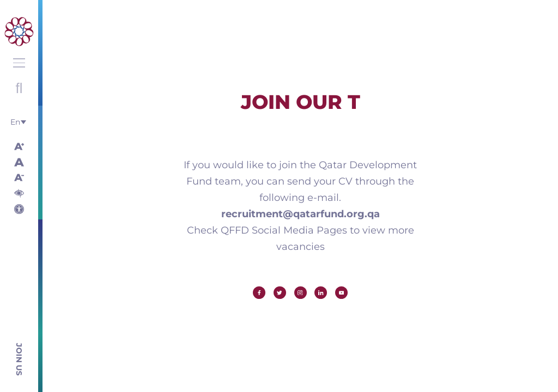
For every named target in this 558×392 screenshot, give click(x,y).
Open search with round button (19, 88)
